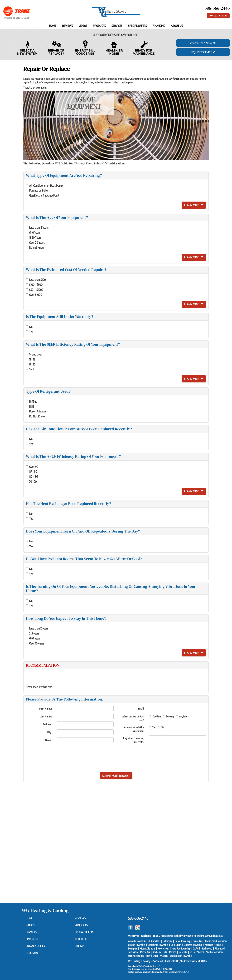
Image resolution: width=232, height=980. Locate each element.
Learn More (194, 205)
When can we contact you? (133, 718)
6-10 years (33, 638)
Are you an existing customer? (134, 729)
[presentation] (127, 763)
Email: (141, 709)
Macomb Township (193, 945)
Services (117, 26)
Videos (83, 26)
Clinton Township (137, 945)
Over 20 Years (35, 242)
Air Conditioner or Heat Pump (44, 185)
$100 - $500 (34, 285)
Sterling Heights (136, 956)
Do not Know (35, 247)
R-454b (32, 401)
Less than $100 (36, 280)
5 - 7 (30, 369)
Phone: (48, 740)
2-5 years (33, 633)
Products (99, 26)
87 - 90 (31, 471)
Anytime (182, 716)
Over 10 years (35, 643)
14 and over (34, 354)
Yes (29, 332)
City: (49, 732)
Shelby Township (215, 952)
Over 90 (32, 467)
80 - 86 (32, 476)
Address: (47, 724)
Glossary (33, 954)
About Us (177, 26)
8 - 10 (31, 364)
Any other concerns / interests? (134, 740)
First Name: (46, 709)
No (29, 327)
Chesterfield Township (216, 941)
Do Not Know (35, 416)
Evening (168, 716)
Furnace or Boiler (37, 190)
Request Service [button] (203, 52)
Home (53, 26)
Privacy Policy (37, 947)
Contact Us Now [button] (218, 16)
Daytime (155, 716)
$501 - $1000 (35, 290)
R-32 (30, 406)
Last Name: (46, 716)
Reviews (68, 26)
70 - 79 (31, 481)
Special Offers (137, 26)
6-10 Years (33, 232)
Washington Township (181, 956)
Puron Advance (36, 411)
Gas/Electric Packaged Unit (43, 195)
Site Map (82, 947)
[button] (116, 776)
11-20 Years (34, 237)
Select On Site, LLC (152, 966)
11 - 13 (31, 359)
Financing (159, 26)
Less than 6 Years (37, 227)
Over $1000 (34, 295)
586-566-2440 (138, 918)
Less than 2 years (37, 628)
